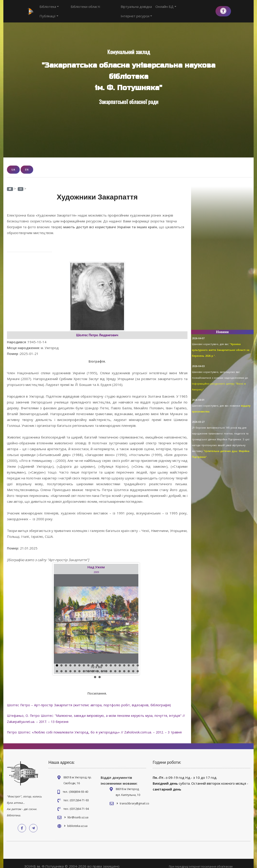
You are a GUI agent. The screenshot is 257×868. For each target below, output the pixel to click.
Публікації (105, 9)
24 (75, 666)
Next (135, 614)
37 (133, 666)
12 (106, 660)
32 (111, 666)
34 (120, 666)
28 (93, 666)
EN (27, 165)
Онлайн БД (167, 9)
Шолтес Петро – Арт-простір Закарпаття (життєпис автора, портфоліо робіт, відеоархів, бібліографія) (90, 700)
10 (97, 660)
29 (97, 666)
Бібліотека (49, 9)
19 (138, 660)
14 (115, 660)
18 (133, 660)
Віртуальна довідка (137, 9)
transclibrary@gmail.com (136, 797)
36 (129, 666)
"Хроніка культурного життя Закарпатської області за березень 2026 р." (221, 345)
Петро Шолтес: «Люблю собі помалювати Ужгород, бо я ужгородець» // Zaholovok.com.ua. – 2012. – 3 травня (97, 726)
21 (61, 666)
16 (124, 660)
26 (84, 666)
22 (66, 666)
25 (79, 666)
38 (138, 666)
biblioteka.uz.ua (77, 820)
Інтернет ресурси (196, 9)
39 (95, 672)
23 (70, 666)
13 (111, 660)
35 (124, 666)
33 (115, 666)
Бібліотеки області (77, 9)
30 (102, 666)
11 (102, 660)
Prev (60, 614)
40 (100, 672)
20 (57, 666)
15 (120, 660)
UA (13, 165)
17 (129, 660)
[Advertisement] (222, 254)
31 (106, 666)
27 (88, 666)
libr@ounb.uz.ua (78, 811)
